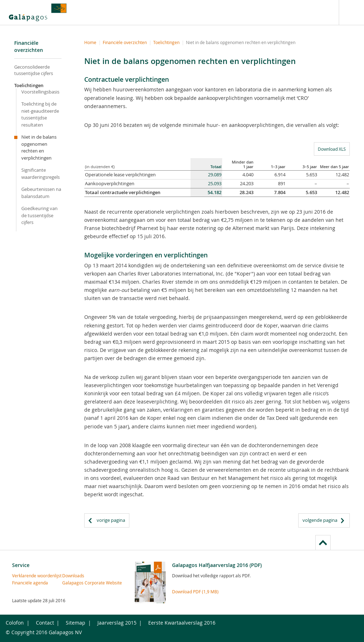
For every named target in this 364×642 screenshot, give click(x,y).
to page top (323, 542)
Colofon (15, 623)
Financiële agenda (24, 583)
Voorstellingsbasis (40, 92)
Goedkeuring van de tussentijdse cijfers (39, 215)
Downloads (73, 576)
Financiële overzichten (125, 42)
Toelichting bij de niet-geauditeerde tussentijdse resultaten (40, 114)
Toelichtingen (29, 85)
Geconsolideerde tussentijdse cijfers (34, 70)
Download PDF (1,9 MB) (195, 592)
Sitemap (76, 623)
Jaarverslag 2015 (117, 623)
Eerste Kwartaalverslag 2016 (182, 623)
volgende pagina (320, 520)
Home (90, 42)
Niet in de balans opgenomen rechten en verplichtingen (39, 147)
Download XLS (330, 149)
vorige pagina (111, 520)
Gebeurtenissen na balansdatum (41, 193)
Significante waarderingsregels (41, 173)
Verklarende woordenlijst (24, 576)
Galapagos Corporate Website (74, 583)
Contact (45, 623)
